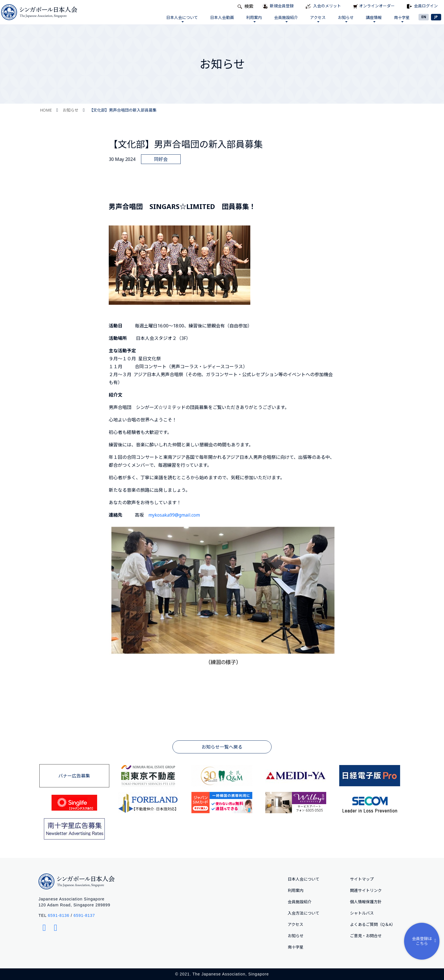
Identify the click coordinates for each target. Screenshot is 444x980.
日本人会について (182, 19)
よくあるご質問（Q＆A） (373, 924)
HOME (46, 110)
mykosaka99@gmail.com (174, 515)
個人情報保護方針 (366, 902)
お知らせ (345, 19)
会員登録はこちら (425, 941)
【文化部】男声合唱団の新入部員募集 (123, 110)
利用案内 (253, 19)
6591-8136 (59, 915)
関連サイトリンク (366, 890)
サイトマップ (362, 879)
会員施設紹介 (286, 19)
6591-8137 (84, 915)
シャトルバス (362, 913)
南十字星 (402, 19)
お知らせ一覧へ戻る (222, 747)
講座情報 (373, 19)
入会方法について (304, 913)
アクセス (318, 19)
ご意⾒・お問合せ (366, 936)
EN (424, 17)
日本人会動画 (221, 17)
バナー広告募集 (74, 776)
